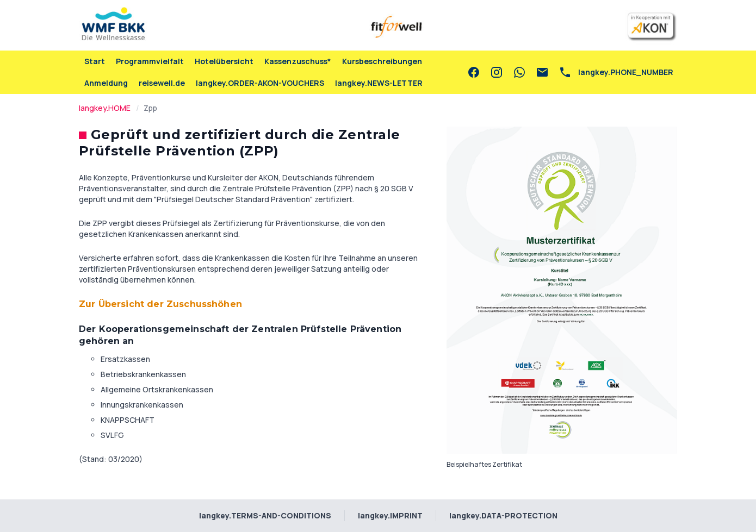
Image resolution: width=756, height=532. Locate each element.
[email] (542, 72)
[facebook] (474, 72)
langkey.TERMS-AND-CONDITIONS (265, 515)
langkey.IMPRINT (390, 515)
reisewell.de (162, 83)
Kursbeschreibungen (382, 61)
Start (95, 61)
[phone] (616, 72)
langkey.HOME (105, 108)
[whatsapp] (519, 72)
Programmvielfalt (150, 61)
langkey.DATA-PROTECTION (503, 515)
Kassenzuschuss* (298, 61)
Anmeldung (106, 83)
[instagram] (497, 72)
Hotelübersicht (224, 61)
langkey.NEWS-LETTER (379, 83)
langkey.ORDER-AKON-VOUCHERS (260, 83)
